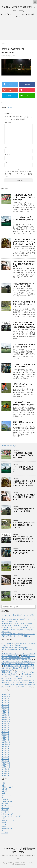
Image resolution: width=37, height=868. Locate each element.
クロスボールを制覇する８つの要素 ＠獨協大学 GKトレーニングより (24, 304)
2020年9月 (5, 746)
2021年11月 (6, 719)
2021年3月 (5, 736)
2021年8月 (5, 726)
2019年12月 (6, 763)
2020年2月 (5, 759)
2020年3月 (5, 757)
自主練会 (5, 833)
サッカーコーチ (7, 806)
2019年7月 (5, 773)
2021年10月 (6, 721)
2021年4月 (5, 734)
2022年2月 (5, 713)
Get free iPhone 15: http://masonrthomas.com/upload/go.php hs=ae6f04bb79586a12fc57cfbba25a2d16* (18, 658)
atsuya (10, 108)
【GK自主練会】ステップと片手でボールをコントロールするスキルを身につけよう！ (24, 567)
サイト (7, 162)
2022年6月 (5, 705)
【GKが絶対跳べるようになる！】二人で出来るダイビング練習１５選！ (24, 197)
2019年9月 (5, 769)
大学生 (4, 822)
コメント (8, 123)
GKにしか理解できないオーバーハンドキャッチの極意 (23, 285)
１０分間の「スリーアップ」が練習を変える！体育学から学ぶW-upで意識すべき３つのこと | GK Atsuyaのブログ (18, 685)
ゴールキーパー (7, 802)
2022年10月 (6, 696)
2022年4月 (5, 709)
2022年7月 (5, 703)
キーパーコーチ (7, 797)
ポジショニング (7, 814)
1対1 (3, 783)
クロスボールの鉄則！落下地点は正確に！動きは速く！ (24, 346)
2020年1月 (5, 761)
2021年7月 (5, 728)
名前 (6, 148)
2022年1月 (5, 715)
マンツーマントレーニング (11, 816)
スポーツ (5, 810)
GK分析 (4, 789)
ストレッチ (5, 808)
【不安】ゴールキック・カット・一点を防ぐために (23, 385)
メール (7, 155)
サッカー (5, 804)
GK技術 (4, 791)
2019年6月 (5, 775)
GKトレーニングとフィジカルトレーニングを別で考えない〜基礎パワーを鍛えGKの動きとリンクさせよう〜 (18, 630)
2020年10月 (6, 744)
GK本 (3, 793)
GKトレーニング (7, 787)
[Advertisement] (18, 30)
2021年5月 (5, 732)
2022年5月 (5, 707)
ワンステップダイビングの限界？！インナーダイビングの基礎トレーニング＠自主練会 (24, 597)
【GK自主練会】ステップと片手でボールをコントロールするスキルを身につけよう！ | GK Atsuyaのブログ (18, 668)
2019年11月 (6, 765)
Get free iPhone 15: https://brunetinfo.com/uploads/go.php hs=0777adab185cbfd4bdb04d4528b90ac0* (17, 648)
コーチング (5, 799)
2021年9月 (5, 723)
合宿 (3, 818)
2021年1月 (5, 740)
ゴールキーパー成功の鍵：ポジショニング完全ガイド (24, 366)
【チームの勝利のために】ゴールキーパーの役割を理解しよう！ (24, 220)
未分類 (4, 826)
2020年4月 (5, 755)
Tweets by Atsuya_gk (9, 446)
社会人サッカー (7, 829)
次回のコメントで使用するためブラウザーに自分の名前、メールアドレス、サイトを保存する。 (18, 174)
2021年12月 (6, 717)
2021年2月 (5, 738)
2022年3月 (5, 711)
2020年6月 (5, 750)
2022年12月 (6, 694)
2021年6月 (5, 730)
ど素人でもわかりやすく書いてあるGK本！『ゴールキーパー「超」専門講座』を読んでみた (24, 325)
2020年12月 (6, 742)
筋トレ (4, 831)
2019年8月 (5, 771)
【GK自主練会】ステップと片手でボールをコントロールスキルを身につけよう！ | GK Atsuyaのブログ (18, 676)
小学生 (4, 824)
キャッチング (6, 795)
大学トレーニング (8, 820)
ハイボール (5, 812)
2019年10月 (6, 767)
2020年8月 (5, 748)
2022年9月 (5, 699)
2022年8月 (5, 701)
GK (3, 785)
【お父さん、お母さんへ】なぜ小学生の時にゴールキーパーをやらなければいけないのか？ (24, 242)
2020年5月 (5, 753)
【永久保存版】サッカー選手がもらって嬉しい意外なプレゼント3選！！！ (24, 264)
